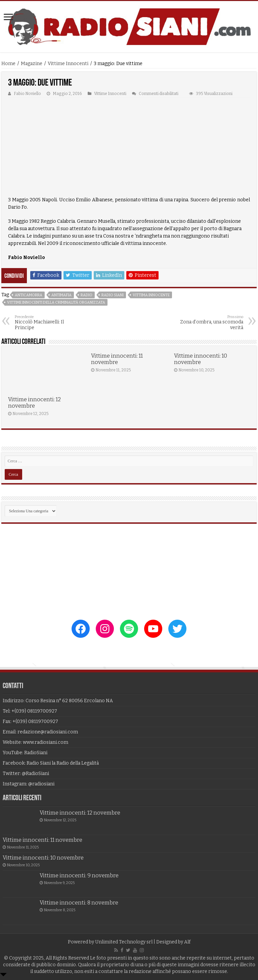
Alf (187, 942)
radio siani (113, 295)
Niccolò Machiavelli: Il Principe (49, 323)
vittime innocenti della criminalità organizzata (56, 302)
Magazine (32, 64)
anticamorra (29, 295)
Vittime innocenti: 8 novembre (79, 903)
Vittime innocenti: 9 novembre (79, 875)
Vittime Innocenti (68, 64)
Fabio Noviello (27, 94)
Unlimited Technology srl (124, 942)
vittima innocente (151, 295)
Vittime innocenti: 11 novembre (117, 359)
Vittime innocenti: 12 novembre (34, 403)
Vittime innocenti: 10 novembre (201, 359)
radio (87, 295)
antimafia (61, 295)
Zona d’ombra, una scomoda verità (209, 323)
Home (8, 64)
